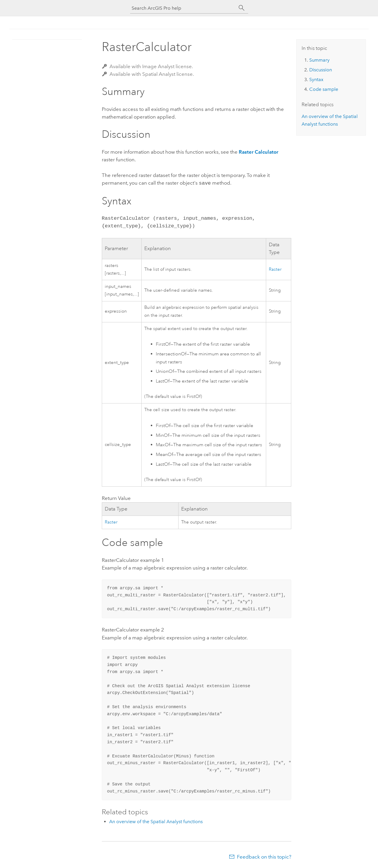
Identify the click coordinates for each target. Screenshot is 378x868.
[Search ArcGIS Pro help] (183, 8)
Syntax (316, 79)
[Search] (242, 8)
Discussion (321, 70)
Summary (319, 60)
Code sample (324, 89)
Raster (275, 269)
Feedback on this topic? (264, 856)
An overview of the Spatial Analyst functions (156, 821)
